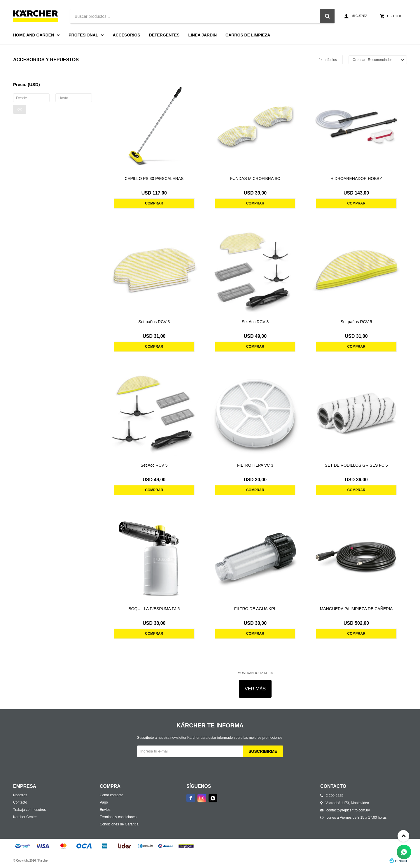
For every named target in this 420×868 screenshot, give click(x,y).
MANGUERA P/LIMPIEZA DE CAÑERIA (356, 609)
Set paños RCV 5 (356, 322)
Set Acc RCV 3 (255, 322)
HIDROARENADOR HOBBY (356, 178)
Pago (104, 802)
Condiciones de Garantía (119, 824)
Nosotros (20, 795)
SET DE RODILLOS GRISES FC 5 (356, 465)
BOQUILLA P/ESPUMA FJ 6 (154, 609)
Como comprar (111, 795)
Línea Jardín (203, 35)
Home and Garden (34, 35)
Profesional (83, 35)
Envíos (105, 810)
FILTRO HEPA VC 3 (255, 465)
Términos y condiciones (118, 817)
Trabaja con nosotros (29, 810)
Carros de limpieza (248, 35)
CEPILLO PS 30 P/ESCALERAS (154, 178)
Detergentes (164, 35)
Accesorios (126, 35)
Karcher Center (25, 817)
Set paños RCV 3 (154, 322)
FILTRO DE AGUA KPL (255, 609)
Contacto (20, 802)
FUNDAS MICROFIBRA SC (255, 178)
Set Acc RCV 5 (154, 465)
